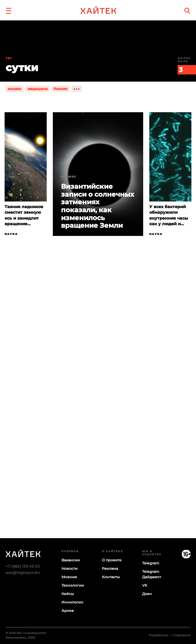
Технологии (73, 585)
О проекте (112, 560)
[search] (187, 11)
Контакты (111, 577)
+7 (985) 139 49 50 (23, 566)
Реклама (110, 569)
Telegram (151, 563)
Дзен (147, 594)
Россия (60, 89)
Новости (70, 569)
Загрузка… (98, 407)
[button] (9, 10)
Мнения (69, 577)
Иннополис (72, 602)
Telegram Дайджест (152, 574)
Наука (11, 234)
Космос (69, 177)
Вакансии (71, 560)
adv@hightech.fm (23, 573)
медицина (38, 89)
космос (15, 89)
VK (145, 585)
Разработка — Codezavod (170, 635)
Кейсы (68, 594)
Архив (68, 611)
